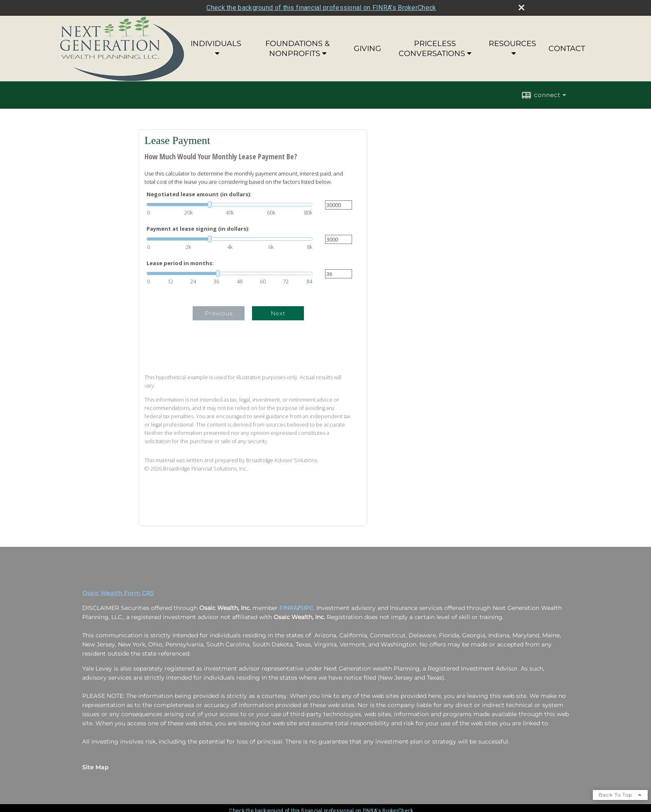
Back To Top (620, 795)
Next (278, 313)
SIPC (307, 608)
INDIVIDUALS (216, 44)
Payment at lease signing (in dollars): (198, 229)
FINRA (289, 608)
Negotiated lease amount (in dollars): (199, 194)
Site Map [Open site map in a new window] (95, 767)
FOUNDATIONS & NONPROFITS (297, 49)
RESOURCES (512, 44)
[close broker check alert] (521, 7)
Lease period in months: (180, 263)
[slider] (230, 205)
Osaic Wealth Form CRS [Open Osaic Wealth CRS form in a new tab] (118, 593)
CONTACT (567, 49)
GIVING (367, 49)
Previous (219, 313)
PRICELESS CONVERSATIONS (432, 49)
